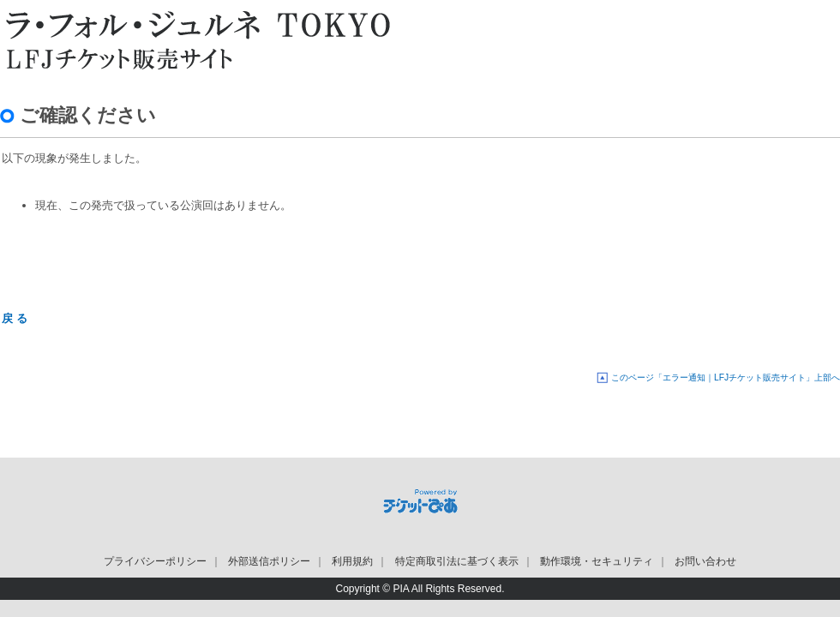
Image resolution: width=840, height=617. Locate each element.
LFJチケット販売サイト (193, 39)
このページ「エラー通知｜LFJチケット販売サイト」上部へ (726, 377)
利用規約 (352, 561)
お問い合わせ (705, 561)
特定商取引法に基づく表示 (457, 561)
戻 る (15, 318)
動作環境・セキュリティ (597, 561)
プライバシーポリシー (155, 561)
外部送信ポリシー (269, 561)
